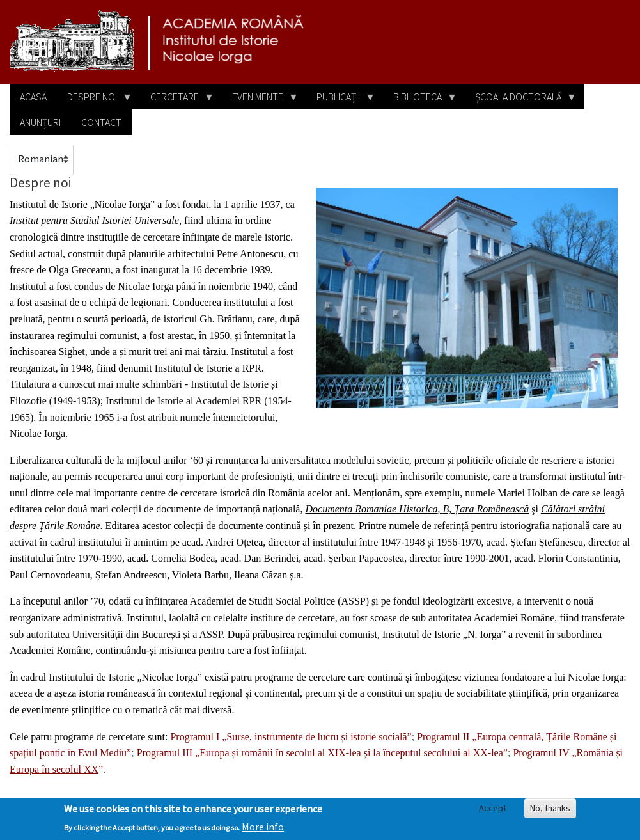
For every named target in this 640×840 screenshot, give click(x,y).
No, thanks (550, 812)
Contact (101, 122)
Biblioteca (420, 100)
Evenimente (260, 100)
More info (263, 830)
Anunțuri (40, 122)
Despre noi (95, 100)
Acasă (33, 97)
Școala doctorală (521, 100)
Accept (493, 812)
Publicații (341, 100)
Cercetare (177, 100)
